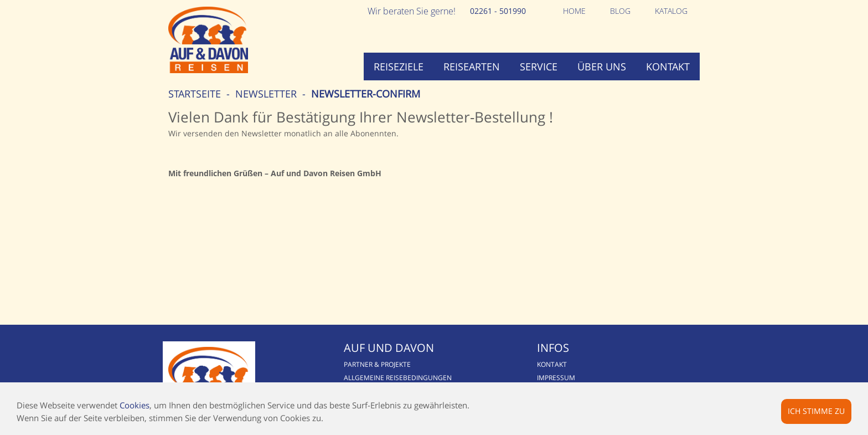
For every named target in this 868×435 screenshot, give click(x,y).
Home (574, 11)
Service (539, 66)
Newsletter (266, 94)
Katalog (671, 11)
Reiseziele (399, 66)
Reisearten (472, 66)
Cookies (135, 405)
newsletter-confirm (366, 94)
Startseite (195, 94)
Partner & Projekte (377, 364)
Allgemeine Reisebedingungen (398, 378)
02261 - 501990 (498, 11)
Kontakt (668, 66)
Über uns (602, 66)
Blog (620, 11)
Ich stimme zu (816, 411)
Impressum (556, 378)
